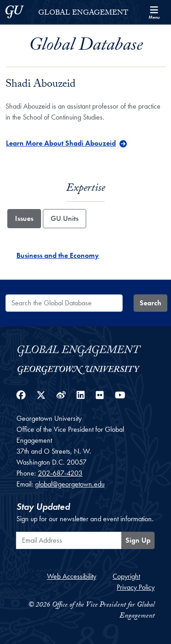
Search (150, 303)
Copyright (126, 576)
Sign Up (138, 540)
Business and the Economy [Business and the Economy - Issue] (58, 255)
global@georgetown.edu (70, 484)
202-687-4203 (60, 473)
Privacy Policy (136, 587)
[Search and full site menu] (154, 12)
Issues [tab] (24, 218)
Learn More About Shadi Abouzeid (61, 143)
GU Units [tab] (65, 218)
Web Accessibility (72, 576)
